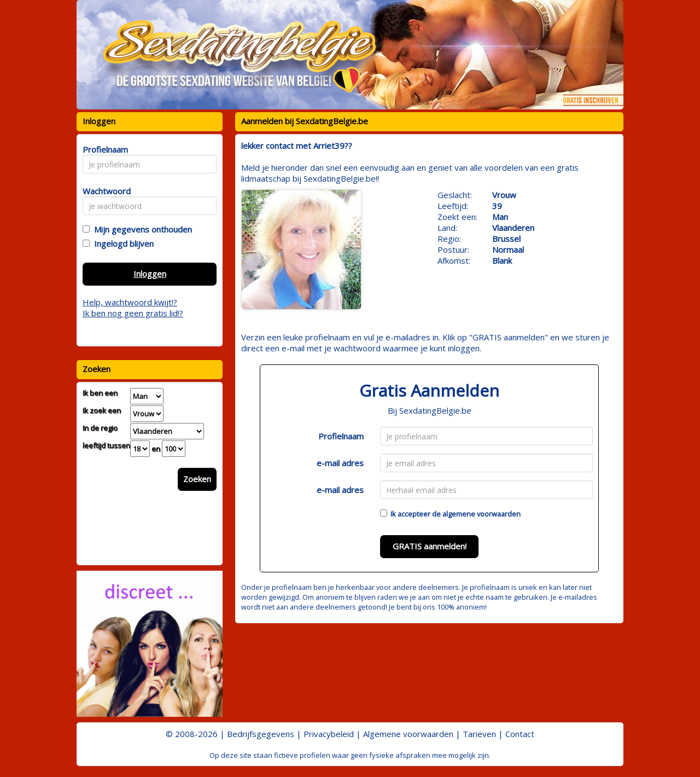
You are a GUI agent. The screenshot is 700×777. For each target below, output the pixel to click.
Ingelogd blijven (122, 243)
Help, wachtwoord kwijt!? (130, 302)
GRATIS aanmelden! (430, 546)
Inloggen (150, 274)
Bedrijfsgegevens (261, 734)
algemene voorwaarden (482, 514)
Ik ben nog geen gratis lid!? (133, 313)
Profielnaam (341, 436)
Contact (520, 734)
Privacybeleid (329, 734)
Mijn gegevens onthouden (141, 229)
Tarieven (479, 734)
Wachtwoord (104, 191)
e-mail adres (340, 463)
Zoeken (197, 479)
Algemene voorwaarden (408, 734)
